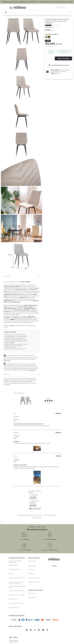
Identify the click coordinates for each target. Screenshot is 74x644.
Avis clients (31, 569)
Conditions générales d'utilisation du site (17, 587)
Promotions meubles (34, 578)
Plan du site (31, 574)
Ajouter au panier (63, 58)
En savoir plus (32, 370)
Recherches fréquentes (35, 582)
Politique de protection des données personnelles (16, 583)
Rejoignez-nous (13, 599)
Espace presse (32, 566)
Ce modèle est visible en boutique (59, 65)
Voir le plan (33, 498)
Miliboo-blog (32, 593)
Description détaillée (49, 27)
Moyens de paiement (14, 569)
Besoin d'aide (32, 561)
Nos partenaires (32, 597)
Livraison (11, 574)
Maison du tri (7, 361)
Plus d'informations (35, 509)
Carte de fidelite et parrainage (17, 595)
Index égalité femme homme (16, 603)
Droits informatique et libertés (17, 591)
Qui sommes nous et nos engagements (15, 562)
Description (7, 276)
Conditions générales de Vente (17, 578)
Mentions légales (13, 565)
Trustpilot (54, 566)
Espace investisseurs (14, 608)
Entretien (7, 374)
